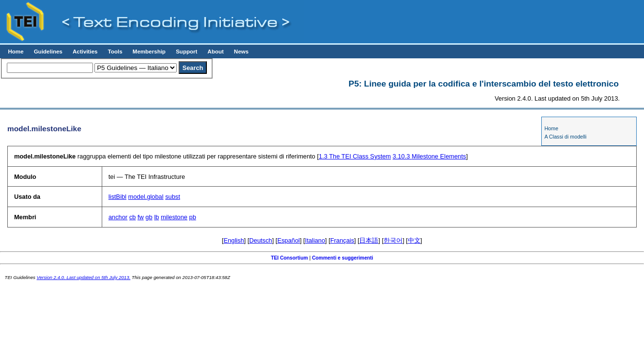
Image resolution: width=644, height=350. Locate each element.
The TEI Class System (355, 156)
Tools (115, 52)
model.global (146, 197)
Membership (149, 52)
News (241, 52)
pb (193, 217)
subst (173, 197)
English (234, 240)
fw (140, 217)
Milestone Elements (430, 156)
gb (149, 217)
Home (16, 52)
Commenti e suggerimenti (343, 258)
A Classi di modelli (565, 137)
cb (132, 217)
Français (342, 240)
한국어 (393, 240)
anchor (118, 217)
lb (157, 217)
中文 (414, 240)
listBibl (118, 197)
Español (289, 240)
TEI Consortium (289, 258)
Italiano (315, 240)
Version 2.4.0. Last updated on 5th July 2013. (83, 277)
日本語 (369, 240)
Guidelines (48, 52)
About (215, 52)
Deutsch (261, 240)
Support (186, 52)
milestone (174, 217)
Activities (85, 52)
